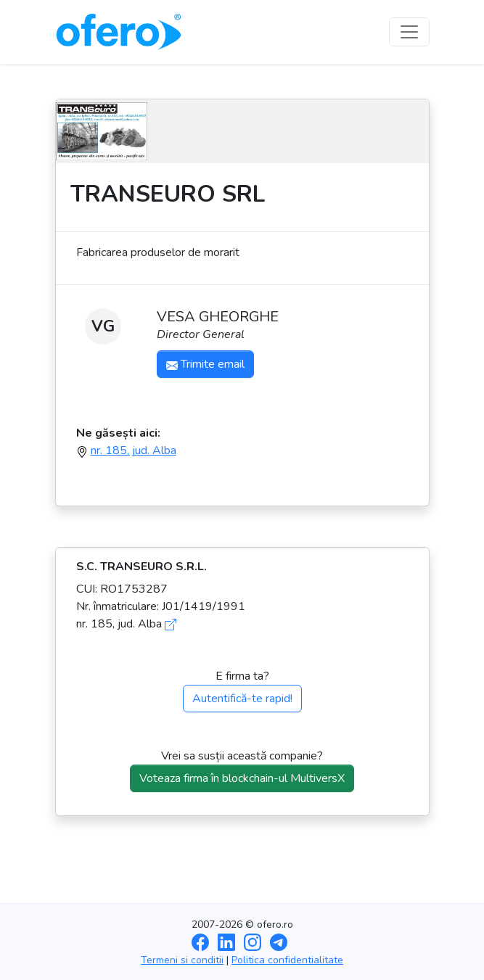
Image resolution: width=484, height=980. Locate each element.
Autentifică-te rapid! (242, 699)
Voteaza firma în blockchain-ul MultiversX (242, 778)
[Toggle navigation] (409, 32)
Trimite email (205, 364)
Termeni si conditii (182, 960)
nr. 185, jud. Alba (134, 450)
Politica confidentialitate (287, 960)
